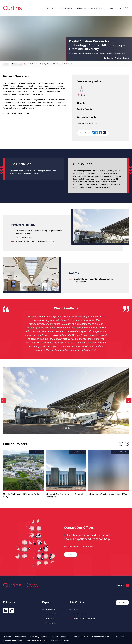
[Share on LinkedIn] (93, 133)
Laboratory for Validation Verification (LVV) (107, 494)
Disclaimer (7, 637)
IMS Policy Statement (59, 637)
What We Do (51, 8)
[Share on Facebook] (101, 133)
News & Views (97, 8)
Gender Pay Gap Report (60, 641)
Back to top (123, 585)
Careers (110, 8)
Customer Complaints (80, 637)
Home (6, 64)
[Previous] (3, 401)
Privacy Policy (21, 637)
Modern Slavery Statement (13, 641)
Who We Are (82, 8)
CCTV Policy (120, 637)
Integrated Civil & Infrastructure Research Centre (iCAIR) (65, 495)
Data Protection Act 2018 (101, 637)
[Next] (129, 401)
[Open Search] (127, 8)
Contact (121, 8)
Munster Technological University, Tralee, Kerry (22, 495)
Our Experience (66, 8)
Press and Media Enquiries (37, 641)
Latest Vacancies (79, 614)
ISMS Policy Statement (39, 637)
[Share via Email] (104, 133)
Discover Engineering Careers (84, 619)
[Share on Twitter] (97, 133)
